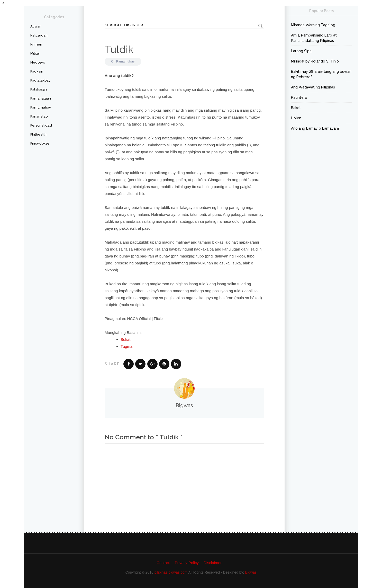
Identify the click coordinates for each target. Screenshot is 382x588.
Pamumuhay (41, 107)
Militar (35, 53)
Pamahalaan (41, 98)
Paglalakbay (40, 80)
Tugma (126, 346)
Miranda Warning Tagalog (313, 25)
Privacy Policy (187, 563)
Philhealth (38, 134)
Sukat (125, 339)
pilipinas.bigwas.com (171, 572)
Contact (163, 563)
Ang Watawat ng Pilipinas (313, 87)
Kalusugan (39, 35)
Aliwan (36, 26)
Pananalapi (39, 116)
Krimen (36, 44)
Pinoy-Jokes (40, 143)
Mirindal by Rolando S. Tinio (315, 61)
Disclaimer (213, 563)
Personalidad (41, 125)
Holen (296, 118)
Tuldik (119, 49)
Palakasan (39, 89)
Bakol (296, 108)
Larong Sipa (301, 51)
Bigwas (251, 572)
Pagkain (37, 71)
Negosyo (38, 62)
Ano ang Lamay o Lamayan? (315, 128)
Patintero (299, 97)
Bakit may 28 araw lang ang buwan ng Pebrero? (321, 74)
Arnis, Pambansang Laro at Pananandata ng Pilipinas (314, 38)
